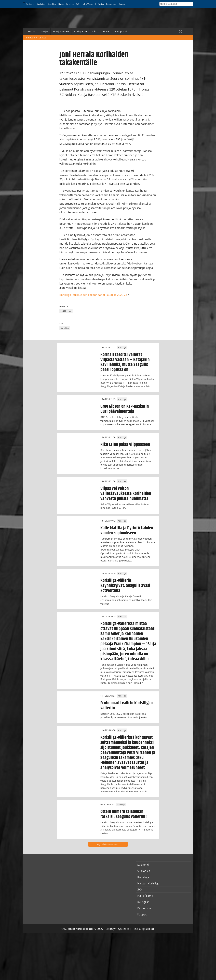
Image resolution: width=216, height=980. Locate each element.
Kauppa (122, 4)
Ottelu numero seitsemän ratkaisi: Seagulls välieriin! (124, 814)
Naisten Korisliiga (66, 4)
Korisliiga (52, 4)
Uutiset (106, 31)
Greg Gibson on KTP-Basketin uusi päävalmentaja (125, 409)
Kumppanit (121, 31)
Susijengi (30, 4)
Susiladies (41, 4)
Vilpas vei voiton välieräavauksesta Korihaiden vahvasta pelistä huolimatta (126, 494)
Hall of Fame (87, 4)
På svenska (111, 4)
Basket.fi (30, 38)
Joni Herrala (66, 311)
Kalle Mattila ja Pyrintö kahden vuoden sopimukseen (127, 530)
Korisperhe (80, 31)
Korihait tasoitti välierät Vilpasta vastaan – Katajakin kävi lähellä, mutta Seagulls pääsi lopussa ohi (125, 362)
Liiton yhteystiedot (117, 929)
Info (94, 31)
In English (100, 4)
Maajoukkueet (61, 31)
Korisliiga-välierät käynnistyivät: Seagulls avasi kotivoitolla (125, 586)
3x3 (78, 4)
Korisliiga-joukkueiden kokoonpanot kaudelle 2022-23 (93, 295)
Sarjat (45, 31)
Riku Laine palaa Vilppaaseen (125, 444)
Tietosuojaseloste (143, 929)
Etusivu (32, 31)
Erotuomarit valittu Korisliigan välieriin (127, 706)
